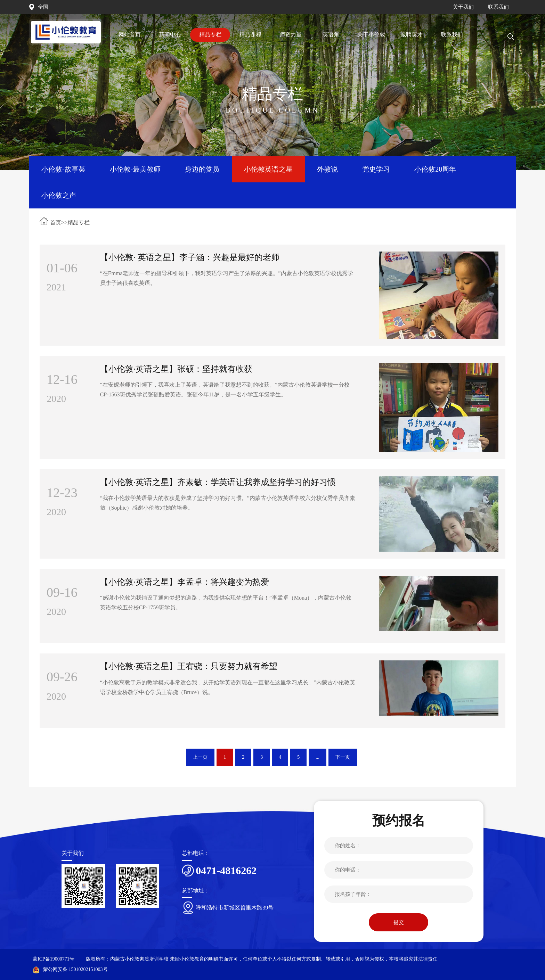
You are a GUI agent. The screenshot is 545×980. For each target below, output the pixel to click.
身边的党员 (202, 169)
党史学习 (376, 169)
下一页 (343, 757)
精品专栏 (79, 223)
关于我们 (463, 7)
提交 (399, 922)
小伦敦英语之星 (268, 169)
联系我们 (498, 7)
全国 (43, 7)
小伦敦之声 (59, 195)
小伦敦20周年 (435, 169)
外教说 (327, 169)
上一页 (200, 757)
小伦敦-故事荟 (63, 169)
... (318, 757)
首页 (56, 223)
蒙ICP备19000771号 (54, 959)
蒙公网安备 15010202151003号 (70, 969)
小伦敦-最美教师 (135, 169)
